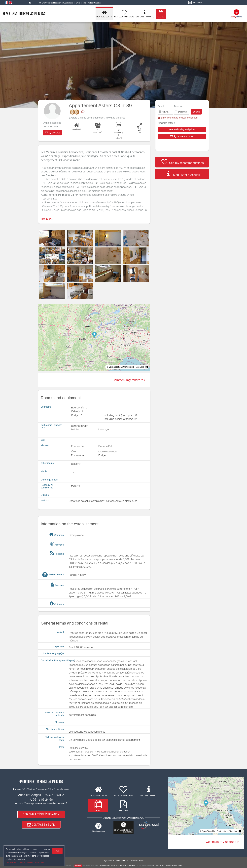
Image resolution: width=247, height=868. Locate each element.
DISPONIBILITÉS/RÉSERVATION (41, 814)
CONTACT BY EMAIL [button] (41, 825)
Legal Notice (108, 861)
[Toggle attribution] (147, 367)
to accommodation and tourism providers (117, 866)
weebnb (78, 866)
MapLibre (140, 367)
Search (196, 112)
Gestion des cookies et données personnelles (25, 862)
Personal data (122, 861)
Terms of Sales (137, 861)
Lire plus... (47, 219)
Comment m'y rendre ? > (129, 380)
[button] (52, 133)
